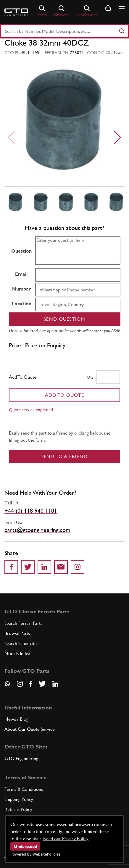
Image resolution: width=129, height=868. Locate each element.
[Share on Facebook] (11, 567)
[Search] (122, 31)
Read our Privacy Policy (66, 839)
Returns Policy (18, 809)
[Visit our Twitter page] (42, 684)
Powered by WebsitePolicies (35, 854)
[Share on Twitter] (28, 567)
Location (21, 304)
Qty (90, 377)
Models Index (17, 653)
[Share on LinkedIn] (44, 567)
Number (21, 289)
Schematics (87, 11)
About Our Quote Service (30, 729)
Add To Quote (65, 395)
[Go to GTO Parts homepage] (16, 12)
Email (21, 274)
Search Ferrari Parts (23, 623)
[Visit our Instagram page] (20, 684)
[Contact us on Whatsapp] (7, 686)
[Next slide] (118, 138)
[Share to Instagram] (78, 567)
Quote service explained (31, 410)
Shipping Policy (19, 799)
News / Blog (16, 719)
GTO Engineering (21, 758)
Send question (64, 319)
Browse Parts (17, 633)
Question (21, 251)
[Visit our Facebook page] (31, 684)
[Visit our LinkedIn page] (55, 684)
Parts (42, 11)
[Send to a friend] (61, 567)
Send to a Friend (65, 456)
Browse (62, 11)
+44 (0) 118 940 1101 (31, 511)
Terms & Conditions (24, 789)
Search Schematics (22, 643)
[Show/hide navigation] (122, 8)
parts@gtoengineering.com (37, 530)
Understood (25, 846)
